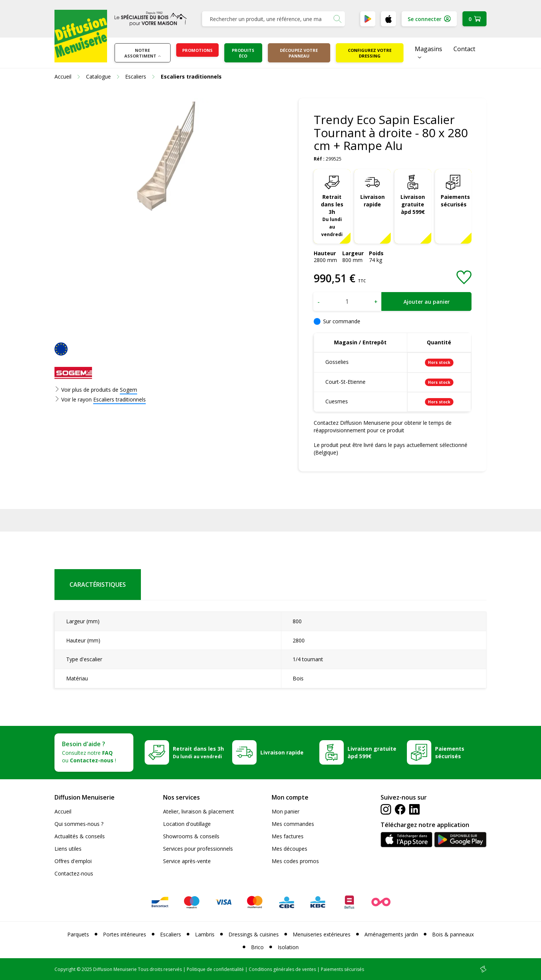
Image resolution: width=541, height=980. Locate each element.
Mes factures (288, 836)
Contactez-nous (74, 873)
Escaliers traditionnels (119, 399)
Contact (464, 49)
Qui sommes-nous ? (79, 824)
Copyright (65, 969)
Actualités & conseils (80, 836)
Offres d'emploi (73, 861)
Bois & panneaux (453, 934)
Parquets (78, 934)
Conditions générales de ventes (282, 969)
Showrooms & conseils (191, 836)
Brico (257, 947)
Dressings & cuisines (254, 934)
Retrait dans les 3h (332, 215)
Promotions (197, 50)
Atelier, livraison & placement (199, 811)
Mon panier (286, 811)
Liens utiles (68, 849)
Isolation (288, 947)
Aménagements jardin (391, 934)
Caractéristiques (98, 585)
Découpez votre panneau (299, 53)
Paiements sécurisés (455, 201)
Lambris (205, 934)
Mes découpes (289, 849)
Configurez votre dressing (370, 53)
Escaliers (171, 934)
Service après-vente (187, 861)
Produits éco (243, 53)
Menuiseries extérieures (322, 934)
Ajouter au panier (427, 302)
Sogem (128, 390)
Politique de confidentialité (215, 969)
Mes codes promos (295, 861)
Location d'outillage (187, 824)
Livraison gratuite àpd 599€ (413, 204)
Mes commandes (293, 824)
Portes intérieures (125, 934)
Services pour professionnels (198, 849)
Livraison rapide (373, 201)
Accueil (63, 811)
